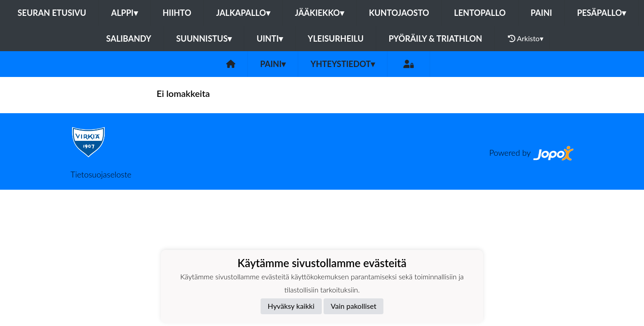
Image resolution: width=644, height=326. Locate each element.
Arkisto (526, 38)
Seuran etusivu (52, 13)
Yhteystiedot (343, 64)
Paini (541, 13)
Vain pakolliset (354, 306)
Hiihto (177, 13)
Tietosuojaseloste (101, 174)
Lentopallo (480, 13)
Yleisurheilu (336, 38)
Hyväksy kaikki (291, 306)
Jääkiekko (320, 13)
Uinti (270, 38)
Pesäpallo (601, 13)
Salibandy (128, 38)
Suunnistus (204, 38)
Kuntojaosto (399, 13)
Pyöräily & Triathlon (435, 38)
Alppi (124, 13)
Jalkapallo (243, 13)
